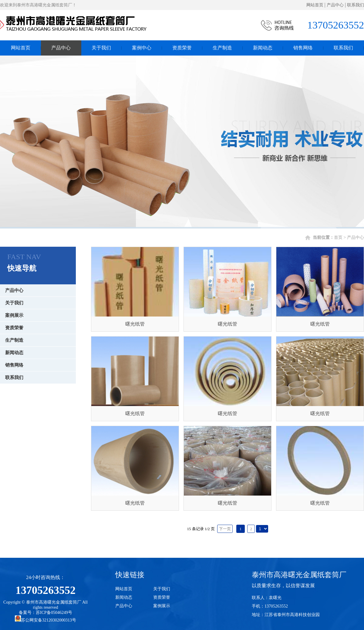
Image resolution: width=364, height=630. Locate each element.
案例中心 (142, 47)
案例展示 (14, 315)
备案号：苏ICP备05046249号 (45, 613)
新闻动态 (263, 47)
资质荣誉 (182, 47)
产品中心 (335, 5)
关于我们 (101, 47)
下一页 (225, 529)
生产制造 (222, 47)
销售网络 (303, 47)
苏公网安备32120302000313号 (45, 620)
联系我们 (356, 5)
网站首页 (315, 5)
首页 (338, 237)
